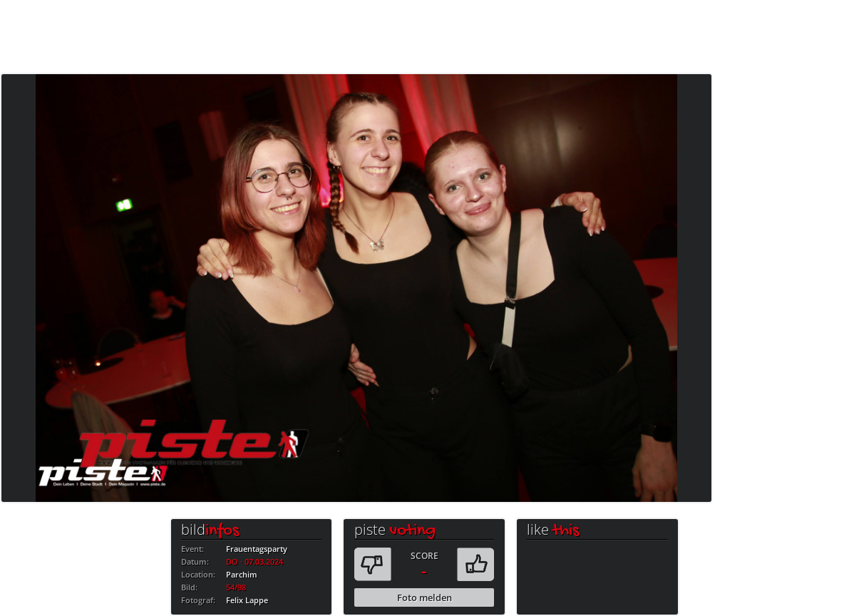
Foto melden (424, 597)
